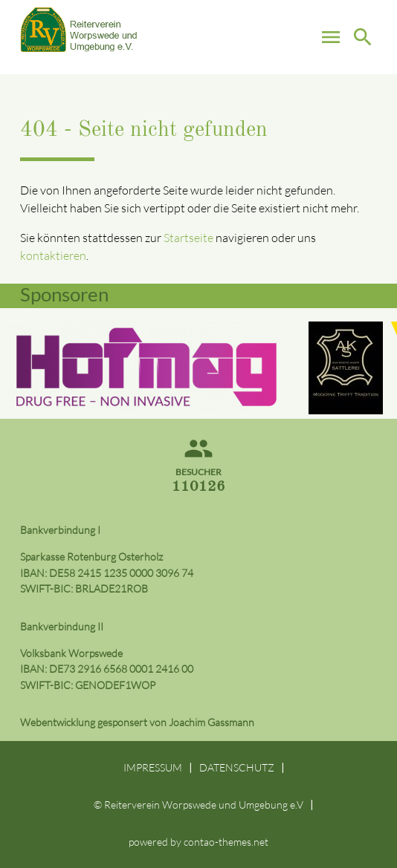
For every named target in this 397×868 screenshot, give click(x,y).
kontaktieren (53, 255)
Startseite (188, 238)
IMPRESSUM (153, 767)
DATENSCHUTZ (237, 767)
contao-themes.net (226, 842)
